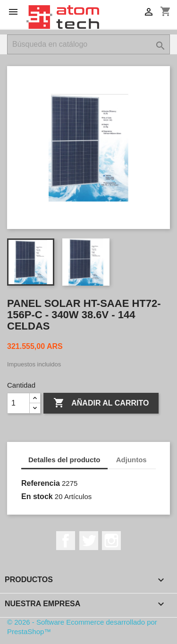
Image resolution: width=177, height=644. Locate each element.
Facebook (66, 541)
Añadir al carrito (101, 403)
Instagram (111, 541)
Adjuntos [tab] (131, 460)
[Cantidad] (18, 403)
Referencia (41, 483)
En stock (37, 496)
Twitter (89, 541)
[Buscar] (88, 44)
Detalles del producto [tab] (64, 460)
